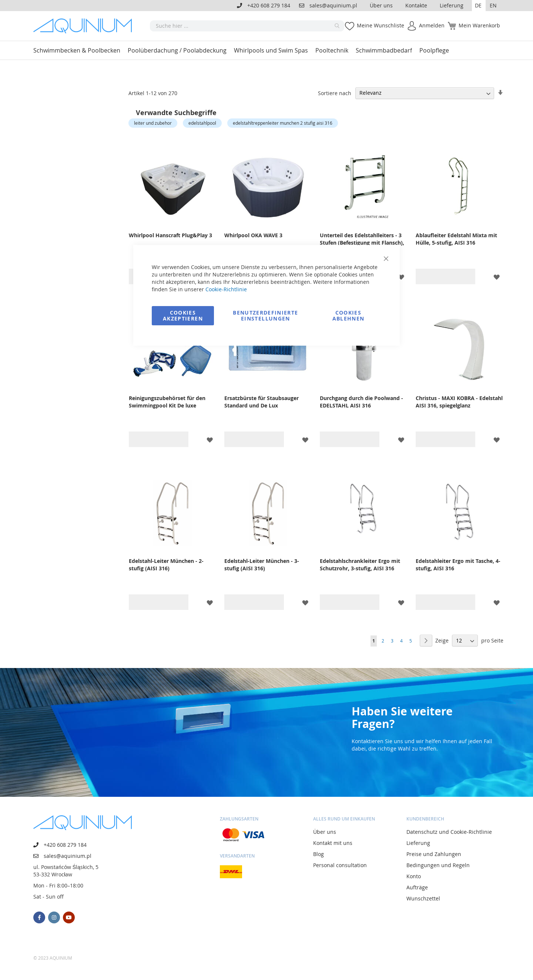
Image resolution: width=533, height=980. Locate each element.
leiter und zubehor (153, 123)
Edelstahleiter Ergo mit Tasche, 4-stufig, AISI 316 (458, 565)
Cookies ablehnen (348, 316)
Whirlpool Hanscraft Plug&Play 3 (170, 235)
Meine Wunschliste (381, 25)
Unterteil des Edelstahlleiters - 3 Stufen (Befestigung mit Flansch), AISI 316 (362, 243)
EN (493, 5)
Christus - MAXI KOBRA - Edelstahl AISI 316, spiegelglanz (459, 402)
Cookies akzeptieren (183, 316)
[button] (479, 6)
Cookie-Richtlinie (226, 289)
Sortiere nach (335, 93)
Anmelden (432, 25)
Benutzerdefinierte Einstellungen (265, 316)
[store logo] (85, 26)
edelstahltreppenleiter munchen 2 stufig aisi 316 (283, 123)
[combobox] (247, 26)
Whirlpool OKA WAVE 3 (253, 235)
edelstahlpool (202, 123)
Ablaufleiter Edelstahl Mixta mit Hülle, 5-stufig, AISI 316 (456, 239)
